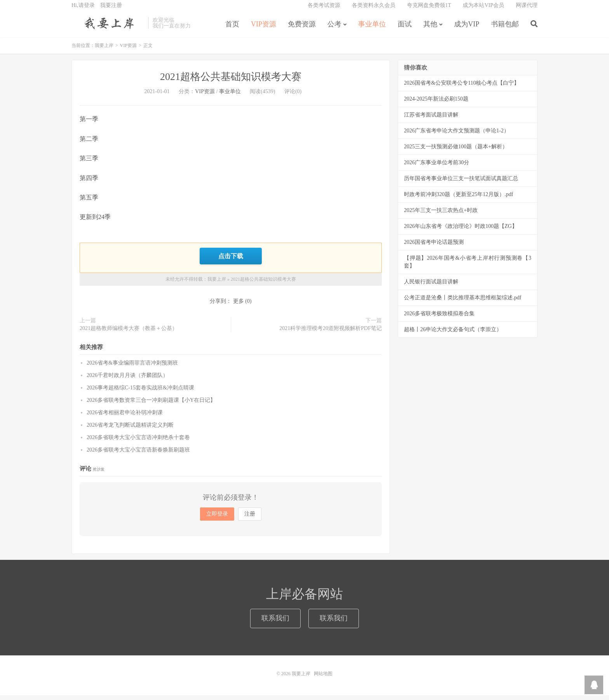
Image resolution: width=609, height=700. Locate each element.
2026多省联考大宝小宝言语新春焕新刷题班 (138, 454)
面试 (405, 29)
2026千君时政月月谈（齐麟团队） (127, 380)
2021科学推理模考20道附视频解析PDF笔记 (331, 333)
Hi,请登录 (83, 10)
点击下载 (231, 261)
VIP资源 (264, 29)
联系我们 (275, 623)
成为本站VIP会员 (483, 10)
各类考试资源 (324, 10)
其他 (430, 29)
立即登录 (217, 518)
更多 (238, 306)
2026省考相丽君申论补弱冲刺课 (125, 417)
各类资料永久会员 (374, 10)
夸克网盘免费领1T (429, 10)
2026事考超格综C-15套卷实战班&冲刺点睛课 (140, 392)
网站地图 (323, 678)
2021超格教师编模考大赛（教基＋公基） (129, 333)
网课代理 (527, 10)
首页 (232, 29)
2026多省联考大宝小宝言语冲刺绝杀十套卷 (138, 442)
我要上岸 (108, 28)
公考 (334, 29)
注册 (250, 518)
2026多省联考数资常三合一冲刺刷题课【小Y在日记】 (151, 405)
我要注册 (111, 10)
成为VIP (467, 29)
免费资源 (302, 29)
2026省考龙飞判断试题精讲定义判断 (130, 430)
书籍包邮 (505, 29)
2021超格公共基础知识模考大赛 (231, 83)
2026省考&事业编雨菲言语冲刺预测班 (132, 367)
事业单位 (372, 29)
